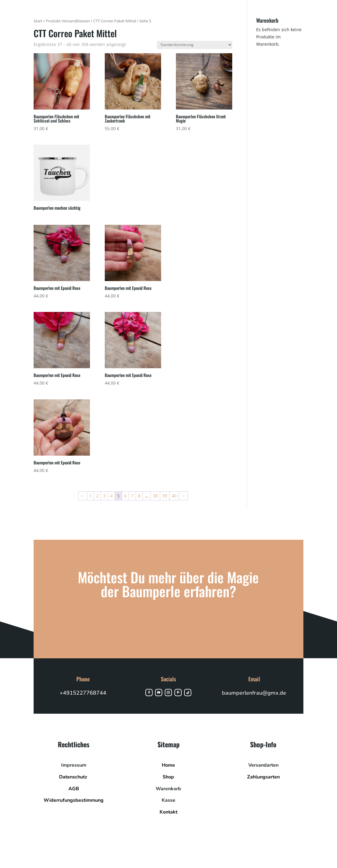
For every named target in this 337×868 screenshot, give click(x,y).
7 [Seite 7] (132, 496)
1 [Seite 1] (91, 496)
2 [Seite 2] (97, 496)
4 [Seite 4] (111, 496)
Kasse (168, 800)
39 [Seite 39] (165, 496)
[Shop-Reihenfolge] (195, 45)
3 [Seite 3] (104, 496)
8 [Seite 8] (139, 496)
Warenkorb (168, 789)
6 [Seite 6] (125, 496)
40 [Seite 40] (174, 496)
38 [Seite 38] (155, 496)
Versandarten (263, 765)
